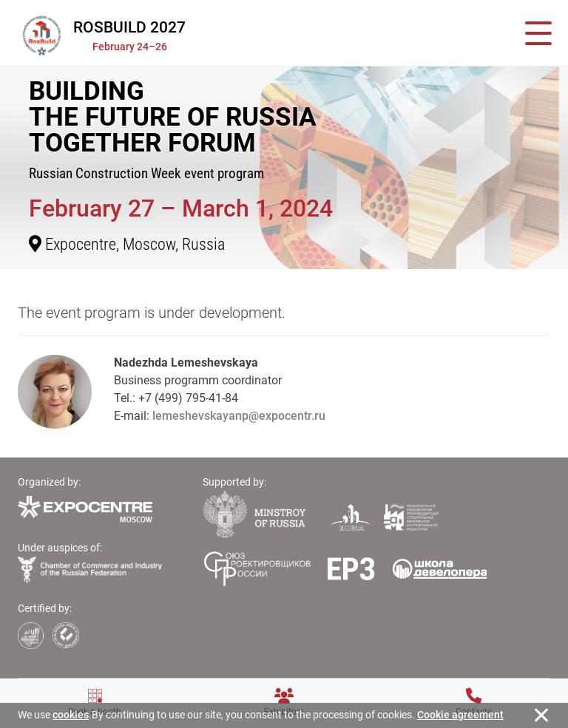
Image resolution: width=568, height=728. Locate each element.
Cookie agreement (460, 715)
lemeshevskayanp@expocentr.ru (239, 416)
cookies (71, 715)
